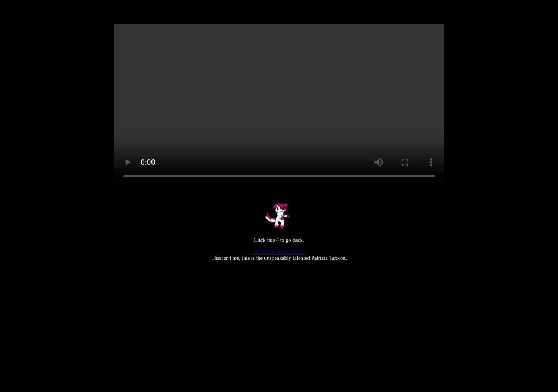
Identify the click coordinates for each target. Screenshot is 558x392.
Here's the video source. (279, 252)
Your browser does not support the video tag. (279, 106)
